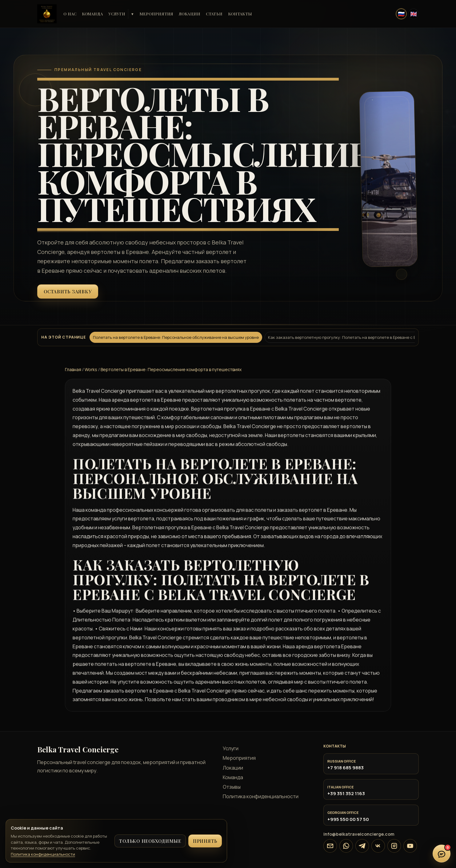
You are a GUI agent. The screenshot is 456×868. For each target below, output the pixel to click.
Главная (73, 369)
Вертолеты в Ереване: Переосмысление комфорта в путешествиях (171, 369)
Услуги (117, 14)
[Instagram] (394, 846)
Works (91, 369)
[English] (414, 14)
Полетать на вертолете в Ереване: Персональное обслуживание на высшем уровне (176, 337)
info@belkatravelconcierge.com (359, 834)
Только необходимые (150, 841)
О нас (70, 14)
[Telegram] (362, 846)
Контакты (240, 14)
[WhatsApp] (346, 846)
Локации (190, 14)
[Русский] (401, 14)
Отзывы (232, 787)
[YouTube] (410, 846)
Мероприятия (156, 14)
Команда (92, 14)
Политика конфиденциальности (261, 796)
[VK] (378, 846)
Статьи (214, 14)
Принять (205, 841)
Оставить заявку (68, 291)
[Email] (330, 846)
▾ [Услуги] (132, 14)
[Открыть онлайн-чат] (442, 854)
